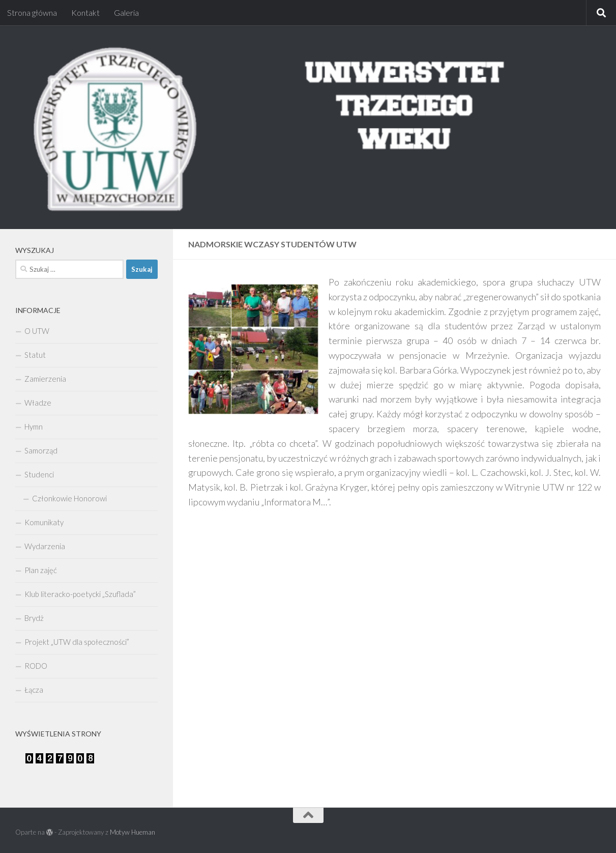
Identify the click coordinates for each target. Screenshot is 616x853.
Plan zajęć (41, 570)
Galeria (126, 12)
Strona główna (32, 12)
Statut (35, 355)
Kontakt (85, 12)
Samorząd (41, 450)
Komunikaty (44, 522)
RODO (36, 666)
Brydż (34, 618)
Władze (38, 403)
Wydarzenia (45, 546)
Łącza (34, 690)
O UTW (37, 331)
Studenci (39, 474)
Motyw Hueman (133, 832)
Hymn (34, 426)
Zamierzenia (45, 379)
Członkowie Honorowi (69, 498)
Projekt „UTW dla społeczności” (77, 642)
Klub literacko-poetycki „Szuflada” (80, 594)
